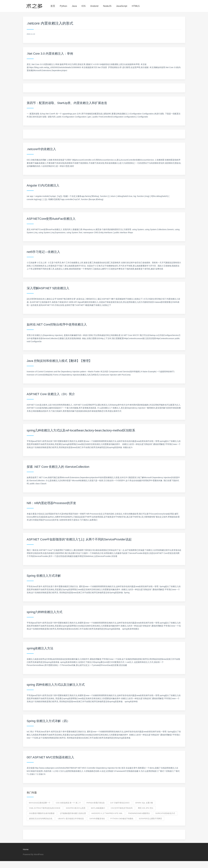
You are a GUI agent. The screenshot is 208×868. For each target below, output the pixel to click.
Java (74, 6)
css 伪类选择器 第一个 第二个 (68, 803)
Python (63, 6)
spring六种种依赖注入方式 (45, 612)
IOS (83, 6)
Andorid (94, 6)
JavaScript (122, 6)
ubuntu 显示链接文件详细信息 (71, 819)
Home (26, 849)
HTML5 (136, 6)
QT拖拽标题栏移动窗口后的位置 (73, 813)
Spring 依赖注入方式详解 (44, 576)
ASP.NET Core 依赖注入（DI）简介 (51, 394)
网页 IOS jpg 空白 (146, 808)
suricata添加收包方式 (165, 813)
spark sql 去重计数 (144, 803)
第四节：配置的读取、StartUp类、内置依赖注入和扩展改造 (67, 103)
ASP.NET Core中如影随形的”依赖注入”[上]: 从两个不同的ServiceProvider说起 (79, 539)
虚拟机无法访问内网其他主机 (41, 819)
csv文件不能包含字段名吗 (122, 808)
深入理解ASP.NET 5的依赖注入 (48, 288)
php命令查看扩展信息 (96, 803)
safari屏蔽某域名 (97, 819)
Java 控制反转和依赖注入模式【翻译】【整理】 (59, 361)
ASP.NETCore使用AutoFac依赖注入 (51, 219)
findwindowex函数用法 (139, 813)
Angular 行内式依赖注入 (43, 185)
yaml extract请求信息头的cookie (45, 808)
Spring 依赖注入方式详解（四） (48, 721)
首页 (53, 6)
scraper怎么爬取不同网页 (150, 819)
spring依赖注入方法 (40, 648)
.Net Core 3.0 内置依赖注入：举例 (50, 54)
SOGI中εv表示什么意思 (76, 808)
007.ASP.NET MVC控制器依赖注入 (51, 757)
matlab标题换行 (98, 808)
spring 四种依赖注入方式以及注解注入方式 (56, 685)
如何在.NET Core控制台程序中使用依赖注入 (57, 324)
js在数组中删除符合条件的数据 (42, 813)
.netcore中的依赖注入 (41, 149)
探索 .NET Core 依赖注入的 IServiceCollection (58, 467)
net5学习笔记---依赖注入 (43, 252)
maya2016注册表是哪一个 (40, 803)
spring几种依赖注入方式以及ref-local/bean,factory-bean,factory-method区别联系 (81, 430)
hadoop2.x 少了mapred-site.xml (107, 813)
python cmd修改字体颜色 (122, 819)
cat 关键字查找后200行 (120, 803)
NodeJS (107, 6)
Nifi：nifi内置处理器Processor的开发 (51, 503)
